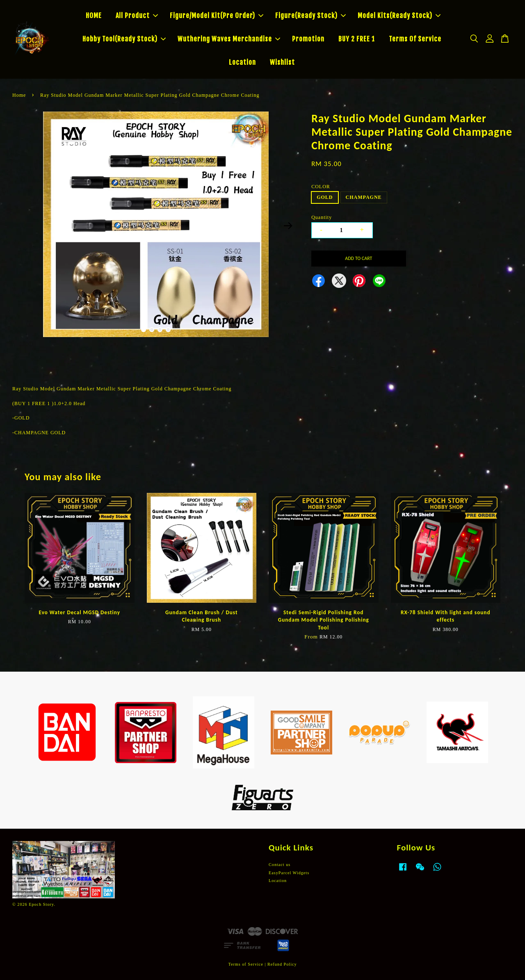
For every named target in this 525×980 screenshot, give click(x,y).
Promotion (308, 39)
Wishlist (282, 62)
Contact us (280, 865)
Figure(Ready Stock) (310, 16)
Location (242, 62)
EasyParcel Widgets (289, 873)
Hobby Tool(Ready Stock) (124, 39)
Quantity (322, 217)
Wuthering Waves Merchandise (229, 39)
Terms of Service (245, 964)
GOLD (325, 197)
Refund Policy (282, 964)
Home (19, 95)
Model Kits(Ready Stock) (399, 16)
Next (288, 226)
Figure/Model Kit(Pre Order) (217, 16)
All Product (137, 16)
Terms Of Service (415, 39)
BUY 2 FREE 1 (357, 39)
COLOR (321, 187)
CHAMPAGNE (364, 197)
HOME (94, 16)
